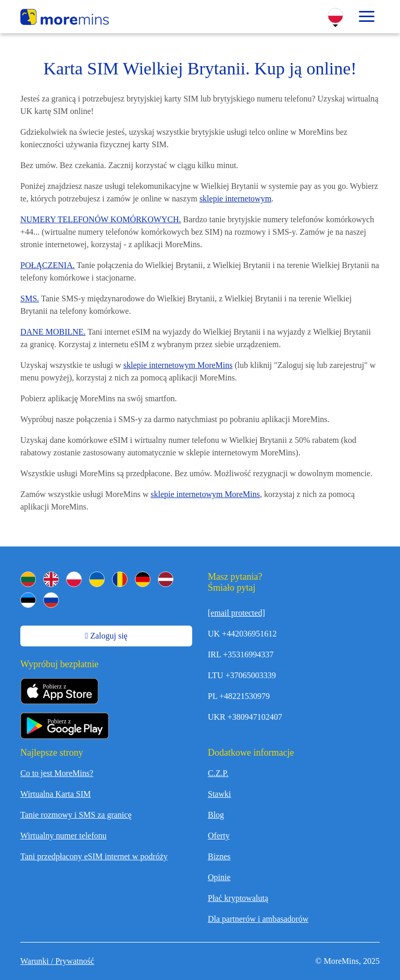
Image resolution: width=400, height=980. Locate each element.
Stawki (219, 794)
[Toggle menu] (367, 17)
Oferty (219, 836)
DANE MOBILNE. (53, 332)
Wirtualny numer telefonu (64, 836)
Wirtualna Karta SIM (55, 794)
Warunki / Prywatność (57, 961)
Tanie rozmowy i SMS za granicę (76, 815)
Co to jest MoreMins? (57, 773)
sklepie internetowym (235, 199)
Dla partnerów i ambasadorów (258, 919)
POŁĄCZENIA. (47, 265)
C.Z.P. (218, 773)
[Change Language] (335, 16)
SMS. (30, 298)
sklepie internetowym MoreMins (178, 365)
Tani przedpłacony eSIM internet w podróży (94, 856)
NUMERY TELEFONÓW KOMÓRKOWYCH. (101, 219)
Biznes (219, 856)
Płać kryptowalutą (238, 898)
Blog (216, 815)
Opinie (219, 877)
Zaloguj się (106, 636)
